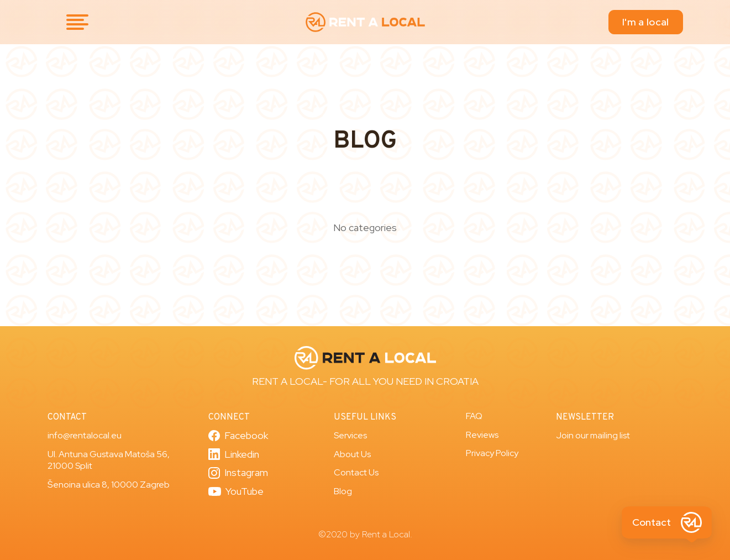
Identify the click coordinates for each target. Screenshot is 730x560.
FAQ (474, 416)
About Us (352, 454)
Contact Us (356, 472)
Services (350, 435)
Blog (343, 491)
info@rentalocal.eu (85, 435)
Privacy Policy (492, 453)
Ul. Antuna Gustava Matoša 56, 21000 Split (109, 460)
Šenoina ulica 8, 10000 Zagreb (109, 485)
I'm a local (645, 22)
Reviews (482, 435)
